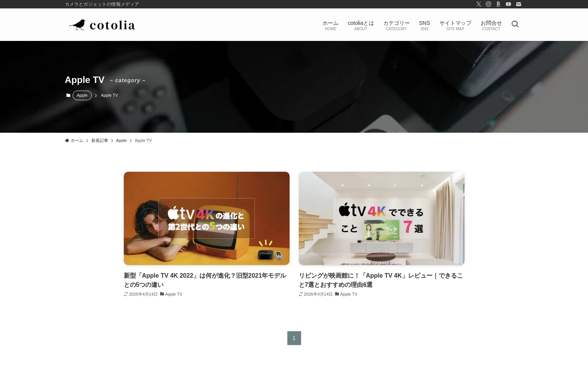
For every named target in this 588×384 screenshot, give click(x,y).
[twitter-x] (479, 4)
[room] (499, 4)
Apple (82, 95)
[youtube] (509, 4)
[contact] (518, 4)
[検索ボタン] (515, 25)
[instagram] (489, 4)
